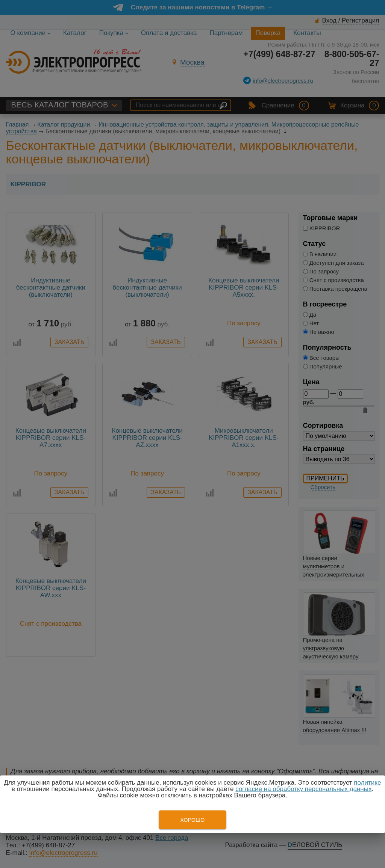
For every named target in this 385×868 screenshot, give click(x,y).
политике (367, 783)
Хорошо (192, 820)
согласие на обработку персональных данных (303, 789)
